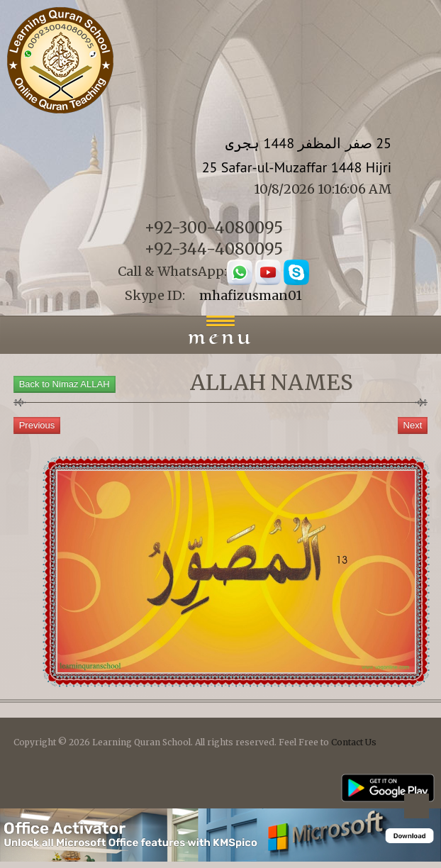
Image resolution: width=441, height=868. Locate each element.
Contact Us (354, 742)
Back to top (416, 808)
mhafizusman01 (251, 295)
